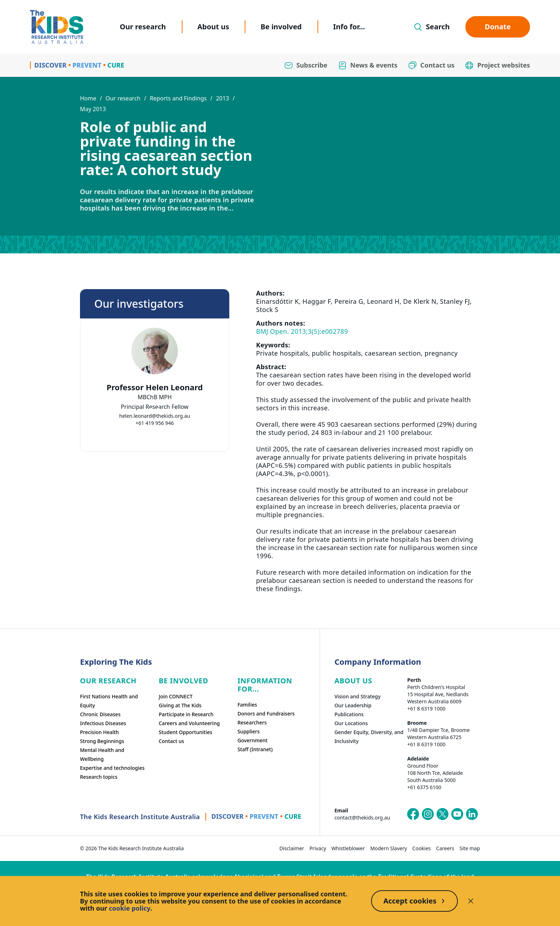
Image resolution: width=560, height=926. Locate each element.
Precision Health (99, 732)
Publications (349, 714)
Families (247, 705)
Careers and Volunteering (189, 723)
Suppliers (249, 731)
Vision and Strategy (357, 696)
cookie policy (130, 908)
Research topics (99, 777)
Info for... (349, 27)
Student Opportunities (185, 732)
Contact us (171, 741)
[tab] (151, 410)
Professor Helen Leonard (154, 387)
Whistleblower (348, 848)
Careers (445, 848)
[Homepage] (57, 27)
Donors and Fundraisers (266, 714)
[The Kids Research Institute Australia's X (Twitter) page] (442, 814)
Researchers (252, 722)
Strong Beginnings (102, 741)
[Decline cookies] (471, 901)
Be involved (281, 27)
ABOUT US (353, 681)
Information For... (265, 685)
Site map (470, 848)
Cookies (422, 848)
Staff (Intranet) (255, 749)
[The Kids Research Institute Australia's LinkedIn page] (472, 814)
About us (213, 27)
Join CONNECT (176, 696)
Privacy (318, 848)
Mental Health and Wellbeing (102, 754)
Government (252, 740)
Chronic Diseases (100, 714)
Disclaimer (292, 848)
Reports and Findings (178, 98)
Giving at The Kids (180, 705)
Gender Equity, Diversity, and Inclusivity (369, 737)
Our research (143, 27)
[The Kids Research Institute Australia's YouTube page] (457, 814)
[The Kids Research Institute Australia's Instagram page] (428, 814)
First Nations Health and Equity (109, 701)
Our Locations (351, 723)
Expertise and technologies (112, 768)
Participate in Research (186, 714)
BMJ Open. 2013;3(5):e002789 (302, 331)
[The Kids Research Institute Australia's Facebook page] (413, 814)
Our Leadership (353, 705)
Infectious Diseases (103, 723)
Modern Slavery (389, 848)
